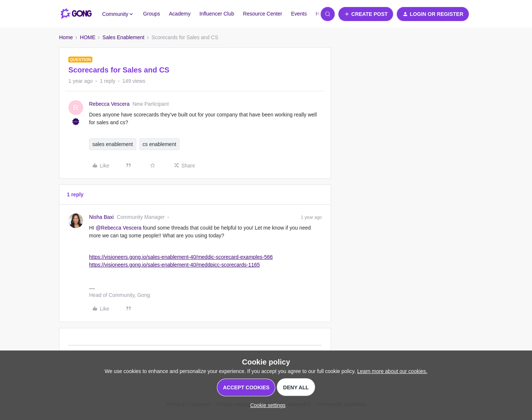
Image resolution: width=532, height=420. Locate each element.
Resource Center (263, 14)
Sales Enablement (123, 37)
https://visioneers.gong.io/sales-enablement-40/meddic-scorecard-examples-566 (181, 257)
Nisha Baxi (101, 217)
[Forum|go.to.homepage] (76, 14)
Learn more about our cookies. (392, 371)
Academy (180, 14)
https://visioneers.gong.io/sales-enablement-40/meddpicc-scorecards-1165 (174, 265)
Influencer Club (217, 14)
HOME (88, 37)
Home (66, 37)
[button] (366, 14)
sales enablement (113, 144)
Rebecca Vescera (109, 104)
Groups (151, 14)
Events (299, 14)
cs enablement (159, 144)
